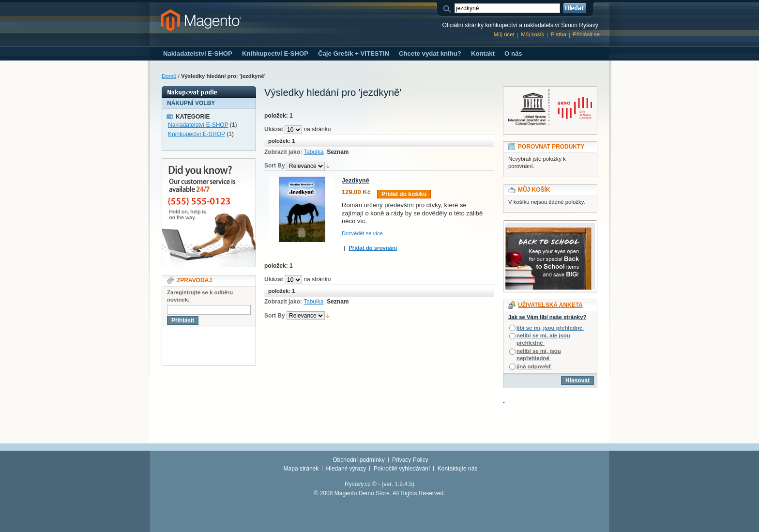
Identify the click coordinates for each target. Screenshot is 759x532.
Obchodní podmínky (358, 460)
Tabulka (313, 152)
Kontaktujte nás (458, 469)
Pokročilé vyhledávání (402, 469)
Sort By (275, 166)
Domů (169, 76)
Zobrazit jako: (283, 152)
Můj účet (504, 34)
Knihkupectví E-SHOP (197, 134)
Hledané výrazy (346, 469)
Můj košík (532, 34)
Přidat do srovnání (373, 248)
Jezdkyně (356, 181)
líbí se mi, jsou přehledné (549, 328)
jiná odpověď (534, 366)
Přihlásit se (586, 34)
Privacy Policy (410, 460)
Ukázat (274, 129)
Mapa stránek (301, 469)
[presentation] (236, 346)
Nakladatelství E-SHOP (198, 125)
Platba (559, 34)
